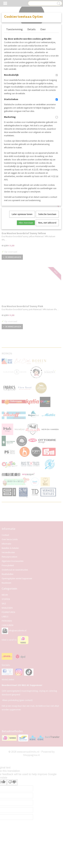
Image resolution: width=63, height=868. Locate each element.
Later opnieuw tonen (22, 214)
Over (43, 29)
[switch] (57, 75)
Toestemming (14, 29)
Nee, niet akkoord (47, 223)
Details (32, 29)
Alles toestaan (26, 223)
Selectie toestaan (47, 214)
